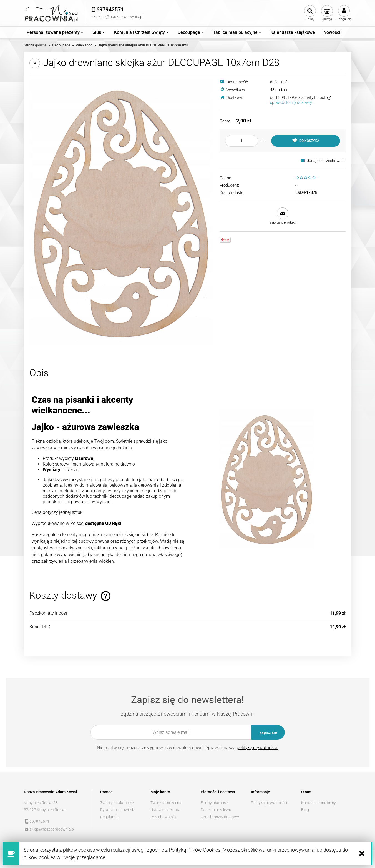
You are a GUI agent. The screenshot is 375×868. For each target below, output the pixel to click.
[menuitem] (55, 32)
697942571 (39, 821)
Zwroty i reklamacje (117, 803)
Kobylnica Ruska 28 (41, 803)
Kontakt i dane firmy (319, 803)
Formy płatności (215, 803)
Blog (305, 810)
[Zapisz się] (268, 732)
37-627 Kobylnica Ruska (45, 810)
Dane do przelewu (216, 810)
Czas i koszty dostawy (220, 817)
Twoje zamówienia (166, 803)
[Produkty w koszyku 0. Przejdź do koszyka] (327, 13)
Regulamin (109, 817)
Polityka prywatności (269, 803)
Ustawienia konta (165, 810)
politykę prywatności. (257, 748)
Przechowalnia (163, 817)
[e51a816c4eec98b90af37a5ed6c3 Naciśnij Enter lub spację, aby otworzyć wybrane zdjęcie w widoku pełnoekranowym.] (121, 212)
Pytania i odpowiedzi (118, 810)
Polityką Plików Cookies (195, 850)
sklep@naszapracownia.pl (52, 829)
